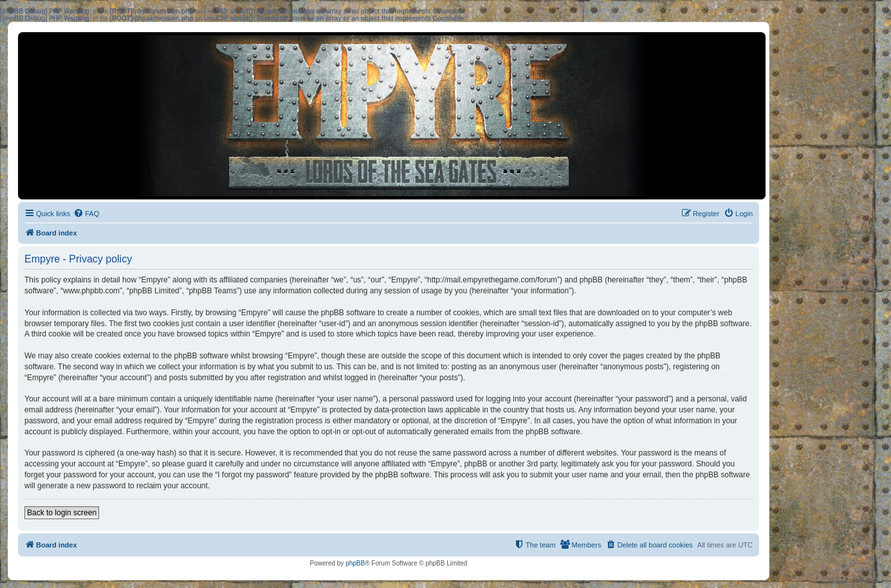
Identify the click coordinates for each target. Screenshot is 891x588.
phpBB (355, 563)
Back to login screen (62, 513)
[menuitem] (86, 214)
